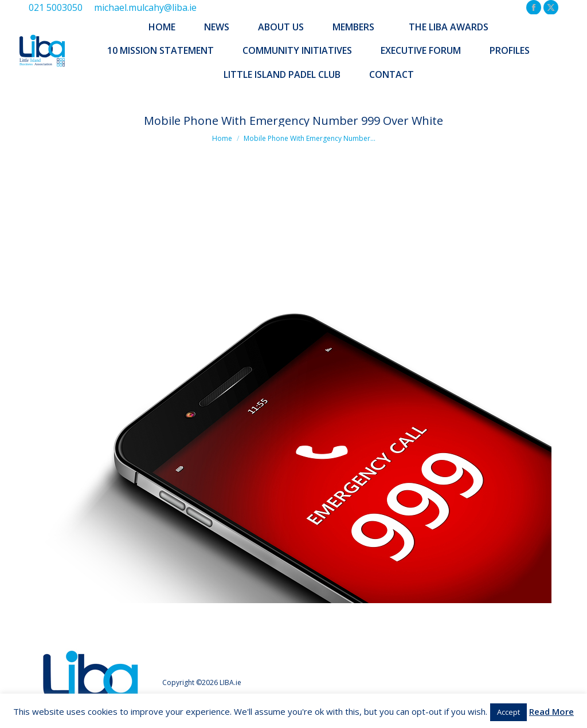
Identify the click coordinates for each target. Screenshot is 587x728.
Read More (551, 711)
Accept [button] (508, 712)
